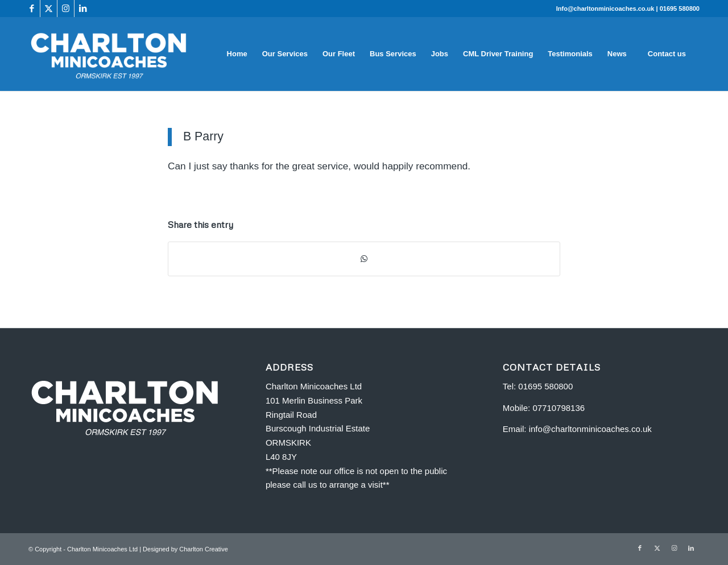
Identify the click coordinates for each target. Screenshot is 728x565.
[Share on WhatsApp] (364, 259)
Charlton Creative (204, 549)
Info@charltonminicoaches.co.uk (606, 9)
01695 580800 (680, 9)
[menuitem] (237, 54)
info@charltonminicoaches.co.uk (590, 429)
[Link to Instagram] (66, 9)
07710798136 (559, 408)
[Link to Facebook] (32, 9)
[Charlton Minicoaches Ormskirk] (109, 54)
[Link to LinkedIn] (83, 9)
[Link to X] (49, 9)
